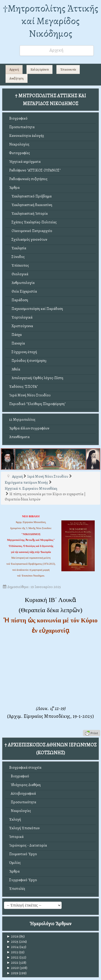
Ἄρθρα (14, 188)
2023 (12, 952)
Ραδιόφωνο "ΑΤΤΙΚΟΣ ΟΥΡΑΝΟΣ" (35, 170)
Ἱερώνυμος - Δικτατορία (28, 845)
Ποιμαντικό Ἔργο (23, 854)
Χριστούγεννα (21, 326)
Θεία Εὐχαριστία (23, 291)
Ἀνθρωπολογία (22, 283)
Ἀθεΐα (15, 369)
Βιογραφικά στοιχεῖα (25, 768)
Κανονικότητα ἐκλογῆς (27, 136)
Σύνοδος (17, 257)
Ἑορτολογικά (21, 317)
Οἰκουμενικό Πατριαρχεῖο (31, 231)
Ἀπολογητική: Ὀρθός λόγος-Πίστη (36, 378)
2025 (12, 942)
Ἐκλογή (15, 819)
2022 (13, 957)
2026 (12, 936)
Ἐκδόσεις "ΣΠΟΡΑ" (23, 387)
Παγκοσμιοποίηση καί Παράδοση (36, 309)
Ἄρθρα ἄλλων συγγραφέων (29, 428)
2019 (12, 973)
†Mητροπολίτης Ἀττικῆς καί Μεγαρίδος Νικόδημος (50, 21)
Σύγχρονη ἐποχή (23, 352)
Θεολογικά (19, 274)
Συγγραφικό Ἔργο (23, 880)
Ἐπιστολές (17, 889)
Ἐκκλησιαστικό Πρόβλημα (30, 196)
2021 (12, 963)
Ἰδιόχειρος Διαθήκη (25, 785)
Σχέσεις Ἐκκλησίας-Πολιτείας (33, 222)
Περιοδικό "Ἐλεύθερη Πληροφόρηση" (37, 404)
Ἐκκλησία (18, 248)
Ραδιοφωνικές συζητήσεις (28, 179)
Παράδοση (19, 300)
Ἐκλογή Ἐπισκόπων (24, 828)
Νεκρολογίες (19, 144)
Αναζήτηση (17, 78)
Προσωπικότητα (22, 127)
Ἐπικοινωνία (68, 69)
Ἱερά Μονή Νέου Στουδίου (30, 395)
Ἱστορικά (16, 837)
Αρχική (14, 69)
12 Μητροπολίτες (22, 420)
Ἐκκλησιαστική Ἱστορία (28, 214)
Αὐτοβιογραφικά (23, 793)
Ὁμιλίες (15, 863)
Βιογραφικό (18, 118)
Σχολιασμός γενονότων (28, 239)
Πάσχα (15, 335)
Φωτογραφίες (20, 153)
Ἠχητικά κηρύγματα (25, 162)
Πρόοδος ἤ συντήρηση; (28, 361)
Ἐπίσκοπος (19, 265)
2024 (13, 947)
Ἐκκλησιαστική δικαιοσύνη (31, 205)
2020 (13, 968)
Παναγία (17, 343)
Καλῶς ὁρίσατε (40, 69)
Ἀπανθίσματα (19, 437)
